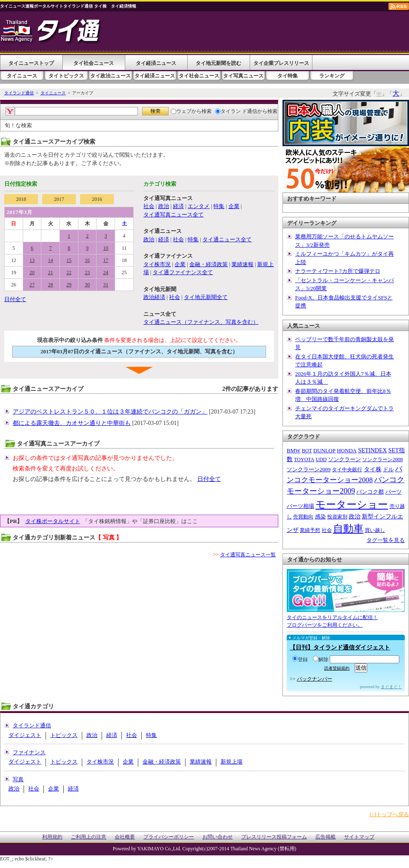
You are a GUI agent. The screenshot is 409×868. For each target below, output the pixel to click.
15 (69, 260)
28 (51, 285)
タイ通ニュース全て (227, 239)
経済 (178, 206)
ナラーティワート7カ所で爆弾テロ (338, 271)
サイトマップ (359, 837)
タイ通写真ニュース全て (174, 215)
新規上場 (231, 762)
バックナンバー (315, 679)
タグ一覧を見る (386, 540)
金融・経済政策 (209, 264)
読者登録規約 (337, 668)
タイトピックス (66, 76)
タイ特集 (288, 76)
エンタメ (199, 206)
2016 (97, 199)
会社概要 (125, 837)
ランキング (332, 76)
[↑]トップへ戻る (389, 814)
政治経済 (154, 297)
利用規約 (52, 837)
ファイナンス (29, 752)
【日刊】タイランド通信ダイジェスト (340, 648)
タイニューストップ (31, 63)
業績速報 (242, 264)
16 (87, 260)
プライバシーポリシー (169, 837)
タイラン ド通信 (236, 111)
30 (87, 285)
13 (32, 260)
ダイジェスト (25, 735)
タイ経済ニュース (156, 63)
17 (106, 260)
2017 (59, 199)
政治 (164, 206)
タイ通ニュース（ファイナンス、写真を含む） (201, 322)
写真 (18, 779)
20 (32, 272)
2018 (21, 199)
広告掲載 (326, 837)
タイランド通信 (19, 93)
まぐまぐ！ (391, 687)
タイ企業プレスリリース (281, 63)
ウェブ (181, 111)
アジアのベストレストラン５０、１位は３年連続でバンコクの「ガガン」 (110, 412)
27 (32, 285)
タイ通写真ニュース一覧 (248, 555)
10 (106, 248)
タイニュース (22, 76)
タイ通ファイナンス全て (183, 272)
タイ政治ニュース (110, 76)
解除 (321, 660)
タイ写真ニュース (243, 76)
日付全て (15, 299)
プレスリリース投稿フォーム (274, 837)
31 (106, 285)
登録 (300, 660)
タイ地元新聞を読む (218, 63)
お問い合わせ (218, 837)
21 (51, 272)
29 (69, 285)
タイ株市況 (157, 264)
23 (87, 272)
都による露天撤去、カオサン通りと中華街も (72, 423)
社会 (149, 206)
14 (51, 260)
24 (106, 272)
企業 (234, 206)
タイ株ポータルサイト (53, 521)
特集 (219, 206)
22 (69, 272)
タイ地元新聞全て (206, 297)
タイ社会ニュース (94, 63)
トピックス (64, 735)
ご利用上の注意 (89, 837)
